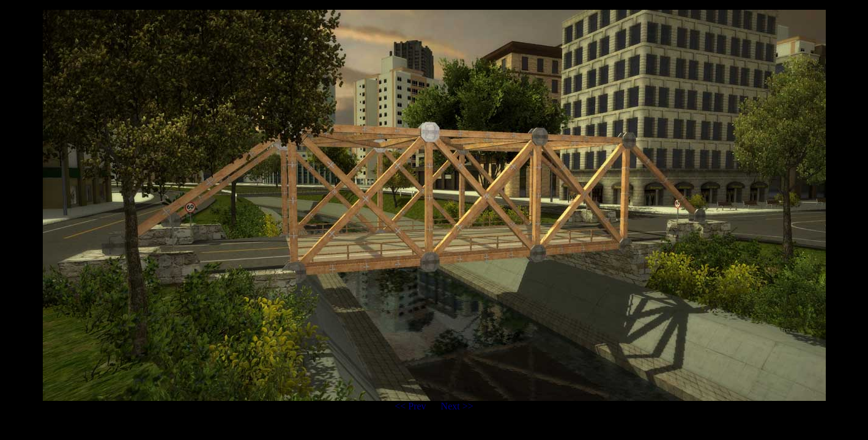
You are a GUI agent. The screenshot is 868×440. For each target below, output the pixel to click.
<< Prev (411, 406)
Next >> (457, 406)
